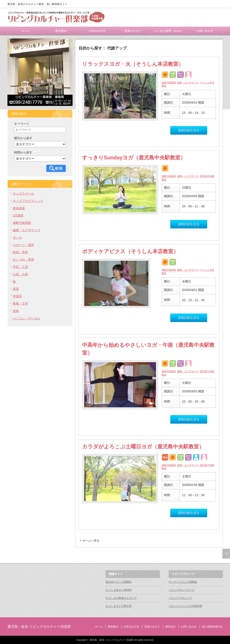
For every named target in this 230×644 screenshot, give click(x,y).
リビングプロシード (180, 598)
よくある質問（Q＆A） (169, 31)
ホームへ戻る (91, 541)
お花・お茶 (20, 274)
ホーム (25, 31)
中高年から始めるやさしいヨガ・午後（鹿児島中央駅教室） (148, 349)
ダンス (17, 238)
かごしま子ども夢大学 (119, 606)
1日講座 (18, 215)
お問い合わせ (205, 31)
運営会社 (170, 627)
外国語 (17, 296)
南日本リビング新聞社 (119, 582)
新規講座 (19, 208)
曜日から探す (23, 138)
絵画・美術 (20, 252)
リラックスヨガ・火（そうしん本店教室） (133, 64)
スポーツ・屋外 (23, 245)
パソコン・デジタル (26, 318)
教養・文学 (20, 304)
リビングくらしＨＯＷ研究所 (185, 606)
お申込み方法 (97, 31)
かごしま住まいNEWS (119, 590)
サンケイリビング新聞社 (183, 582)
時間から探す (23, 152)
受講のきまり (133, 31)
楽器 (16, 289)
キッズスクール (23, 193)
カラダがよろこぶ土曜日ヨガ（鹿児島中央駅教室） (143, 447)
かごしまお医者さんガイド (121, 598)
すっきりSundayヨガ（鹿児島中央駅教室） (134, 158)
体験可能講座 (169, 83)
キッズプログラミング (28, 201)
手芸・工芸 (20, 267)
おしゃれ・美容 (23, 259)
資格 (16, 311)
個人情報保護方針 (212, 627)
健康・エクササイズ (188, 83)
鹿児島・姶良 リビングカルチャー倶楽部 (39, 627)
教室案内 (61, 31)
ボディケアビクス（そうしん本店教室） (130, 251)
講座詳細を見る (189, 130)
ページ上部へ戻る (226, 554)
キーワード (22, 124)
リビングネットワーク (182, 590)
